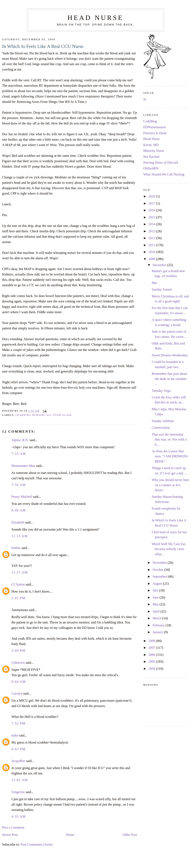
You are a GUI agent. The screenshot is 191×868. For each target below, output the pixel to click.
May (156, 604)
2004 (152, 669)
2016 (152, 210)
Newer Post (10, 835)
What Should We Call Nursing (164, 174)
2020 (152, 196)
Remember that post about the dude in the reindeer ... (170, 379)
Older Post (130, 835)
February (159, 625)
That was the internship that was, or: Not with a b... (169, 440)
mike (15, 735)
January (158, 632)
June (156, 598)
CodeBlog (150, 121)
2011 (152, 245)
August (158, 584)
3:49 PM (18, 651)
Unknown (18, 663)
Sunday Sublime (163, 421)
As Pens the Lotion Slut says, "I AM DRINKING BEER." (170, 456)
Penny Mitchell (22, 497)
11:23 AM (20, 572)
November (160, 563)
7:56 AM (19, 485)
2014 (152, 224)
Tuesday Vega (161, 391)
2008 (152, 641)
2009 (152, 259)
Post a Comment (13, 828)
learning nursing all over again (44, 415)
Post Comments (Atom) (37, 845)
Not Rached (151, 157)
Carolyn (17, 694)
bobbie (16, 548)
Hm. (155, 283)
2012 (152, 238)
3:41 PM (18, 598)
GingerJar (18, 792)
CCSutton (18, 584)
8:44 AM (19, 682)
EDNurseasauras (154, 127)
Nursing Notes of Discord (161, 163)
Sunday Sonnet (162, 290)
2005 (152, 662)
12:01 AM (20, 780)
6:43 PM (18, 749)
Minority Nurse (154, 151)
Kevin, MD (151, 145)
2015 (152, 217)
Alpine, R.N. (20, 440)
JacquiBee (18, 761)
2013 (152, 231)
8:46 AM (19, 510)
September (160, 577)
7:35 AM (19, 454)
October (158, 570)
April (157, 611)
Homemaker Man (23, 466)
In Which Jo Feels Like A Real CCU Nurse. (43, 46)
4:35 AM (19, 817)
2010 (152, 252)
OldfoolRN (151, 168)
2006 (152, 655)
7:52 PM (18, 723)
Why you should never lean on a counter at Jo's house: (170, 485)
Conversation (161, 428)
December (160, 265)
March (157, 618)
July (156, 590)
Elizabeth (18, 522)
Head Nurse (95, 18)
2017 (152, 203)
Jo (145, 99)
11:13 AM (20, 536)
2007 (152, 648)
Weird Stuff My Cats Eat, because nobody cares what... (169, 549)
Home (70, 835)
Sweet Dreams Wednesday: (170, 355)
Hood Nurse (151, 139)
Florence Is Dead (155, 133)
